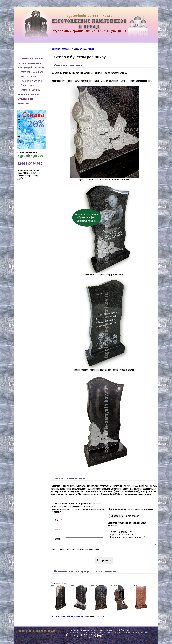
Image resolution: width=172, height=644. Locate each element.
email (57, 539)
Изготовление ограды (32, 72)
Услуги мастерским (29, 94)
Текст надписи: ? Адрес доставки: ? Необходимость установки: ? (133, 536)
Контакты (23, 103)
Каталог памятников (29, 63)
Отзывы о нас (26, 99)
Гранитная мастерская (30, 59)
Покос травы (27, 85)
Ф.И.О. (58, 520)
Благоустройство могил (31, 67)
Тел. (57, 529)
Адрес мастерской (75, 633)
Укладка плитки (29, 76)
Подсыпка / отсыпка (31, 81)
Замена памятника (31, 90)
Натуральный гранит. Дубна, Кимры (79, 31)
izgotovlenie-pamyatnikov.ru (89, 16)
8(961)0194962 (121, 31)
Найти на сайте (141, 633)
